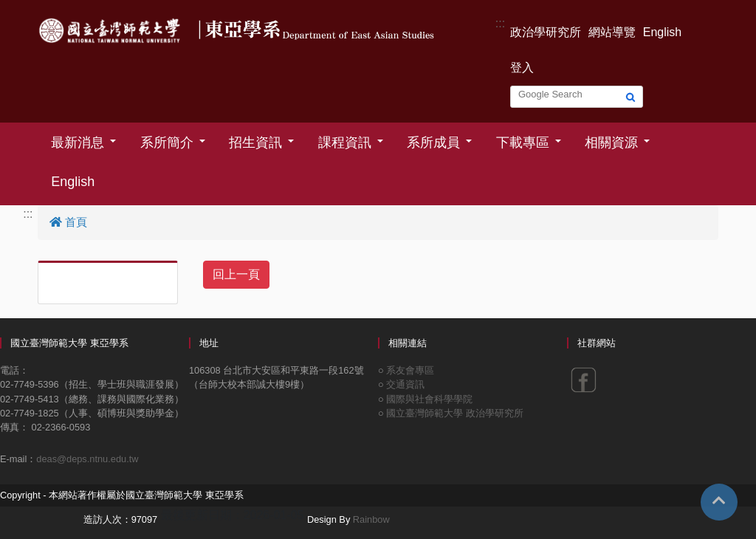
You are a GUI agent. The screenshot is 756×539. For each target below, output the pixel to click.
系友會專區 (410, 370)
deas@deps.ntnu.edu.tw (87, 459)
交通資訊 (405, 384)
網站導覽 (612, 32)
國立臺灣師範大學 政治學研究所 (455, 413)
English (662, 32)
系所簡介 (167, 143)
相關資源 (611, 143)
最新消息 (78, 143)
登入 (522, 68)
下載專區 (523, 143)
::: (500, 23)
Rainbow (371, 519)
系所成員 (433, 143)
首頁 (68, 222)
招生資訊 (255, 143)
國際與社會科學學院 (429, 399)
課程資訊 (345, 143)
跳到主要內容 (35, 8)
